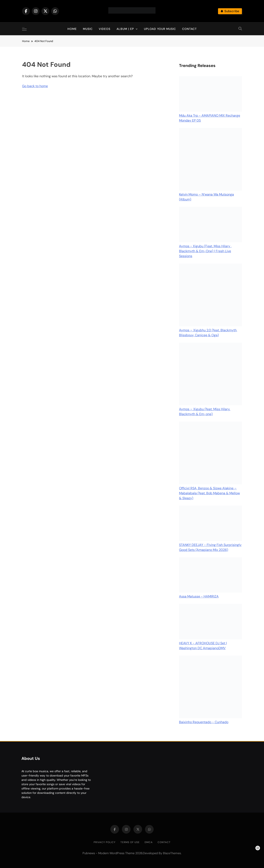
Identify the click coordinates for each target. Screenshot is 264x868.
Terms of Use (130, 842)
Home (72, 29)
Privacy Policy (105, 842)
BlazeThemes (172, 853)
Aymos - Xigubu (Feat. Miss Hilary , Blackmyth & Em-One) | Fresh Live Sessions (205, 251)
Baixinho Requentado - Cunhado (204, 722)
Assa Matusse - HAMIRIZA (199, 596)
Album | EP (125, 29)
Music (88, 29)
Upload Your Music (160, 29)
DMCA (149, 842)
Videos (105, 29)
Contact (189, 29)
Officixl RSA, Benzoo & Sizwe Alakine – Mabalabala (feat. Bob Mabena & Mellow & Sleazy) (209, 493)
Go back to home (35, 86)
